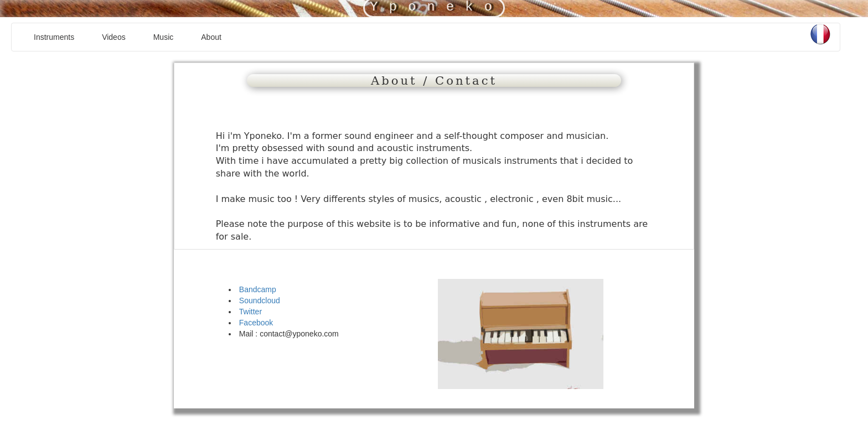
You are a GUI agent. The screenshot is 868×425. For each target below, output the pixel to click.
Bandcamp (258, 289)
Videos (114, 37)
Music (164, 37)
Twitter (250, 312)
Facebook (256, 323)
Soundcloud (260, 300)
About (211, 37)
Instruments (54, 37)
